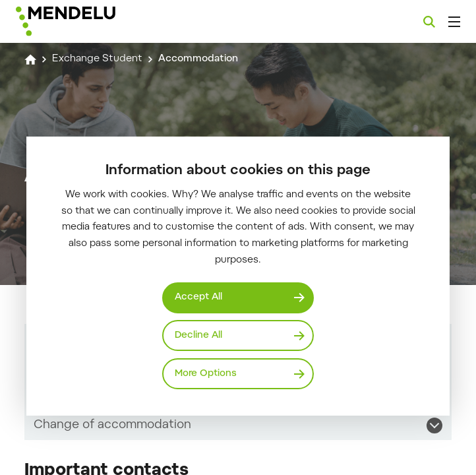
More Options (206, 374)
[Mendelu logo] (84, 21)
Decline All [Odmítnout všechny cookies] (198, 335)
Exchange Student (97, 59)
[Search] (429, 22)
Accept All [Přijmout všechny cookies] (198, 297)
